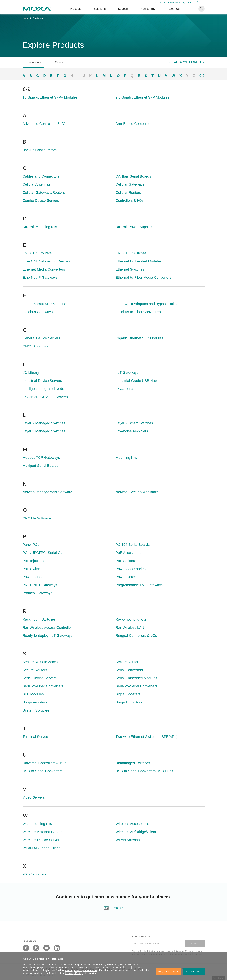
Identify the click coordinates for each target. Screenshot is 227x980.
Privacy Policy (74, 973)
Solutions (100, 9)
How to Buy (148, 9)
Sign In (200, 2)
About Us (174, 9)
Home (26, 18)
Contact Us (160, 2)
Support (123, 9)
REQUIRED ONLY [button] (168, 971)
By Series (57, 62)
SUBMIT (195, 944)
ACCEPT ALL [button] (194, 971)
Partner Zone (174, 2)
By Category (34, 62)
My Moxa (187, 2)
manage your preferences (81, 970)
